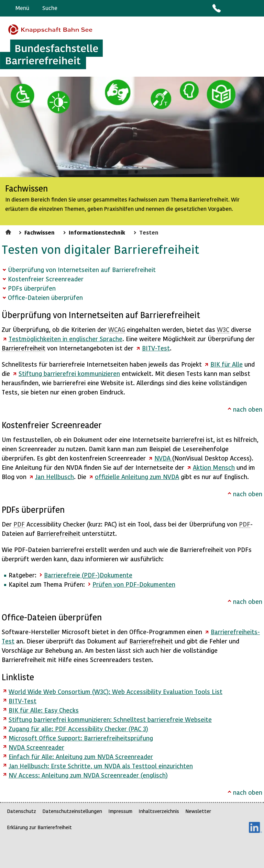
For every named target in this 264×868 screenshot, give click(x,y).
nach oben (248, 409)
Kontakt (216, 8)
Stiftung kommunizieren (69, 373)
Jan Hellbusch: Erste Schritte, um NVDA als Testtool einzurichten (101, 766)
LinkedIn (255, 827)
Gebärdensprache (243, 8)
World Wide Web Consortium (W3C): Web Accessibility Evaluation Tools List (115, 691)
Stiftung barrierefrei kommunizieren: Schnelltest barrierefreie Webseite (110, 719)
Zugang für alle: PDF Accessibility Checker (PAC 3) (78, 729)
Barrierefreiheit (24, 348)
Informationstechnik (97, 232)
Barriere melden (230, 8)
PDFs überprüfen (32, 288)
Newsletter (198, 811)
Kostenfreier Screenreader (46, 279)
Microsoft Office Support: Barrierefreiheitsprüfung (81, 738)
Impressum (120, 811)
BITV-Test (23, 701)
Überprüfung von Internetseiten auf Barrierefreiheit (82, 269)
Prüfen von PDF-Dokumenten (134, 584)
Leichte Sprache (256, 8)
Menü (22, 8)
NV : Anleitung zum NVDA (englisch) (88, 775)
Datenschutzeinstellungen (72, 811)
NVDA (163, 458)
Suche (50, 8)
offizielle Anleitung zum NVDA (137, 476)
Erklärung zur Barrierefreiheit (39, 827)
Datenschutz (21, 811)
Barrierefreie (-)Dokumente (88, 575)
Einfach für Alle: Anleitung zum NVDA (81, 756)
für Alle (227, 364)
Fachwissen (40, 232)
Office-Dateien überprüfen (45, 297)
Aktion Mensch (214, 467)
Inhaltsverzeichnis (159, 811)
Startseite (9, 231)
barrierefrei (188, 439)
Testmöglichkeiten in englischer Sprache (65, 339)
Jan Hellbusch (54, 476)
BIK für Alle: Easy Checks (44, 710)
